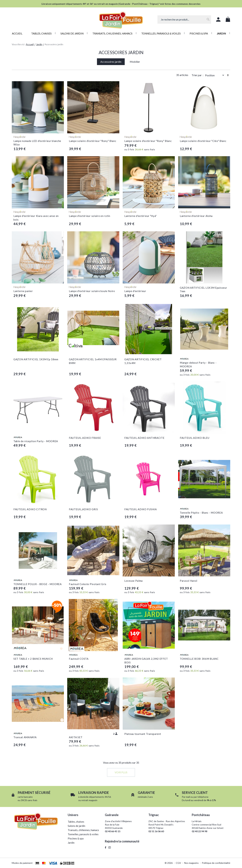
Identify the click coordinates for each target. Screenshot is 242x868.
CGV (178, 863)
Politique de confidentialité (216, 863)
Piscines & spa (76, 838)
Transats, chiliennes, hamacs (83, 830)
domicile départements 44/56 (95, 797)
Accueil (30, 44)
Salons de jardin (76, 826)
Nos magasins (191, 863)
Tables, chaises (76, 822)
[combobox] (184, 20)
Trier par (197, 75)
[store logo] (121, 18)
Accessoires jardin (111, 62)
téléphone (203, 797)
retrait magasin (89, 800)
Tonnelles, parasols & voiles (83, 834)
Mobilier (135, 62)
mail (188, 797)
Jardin (39, 44)
